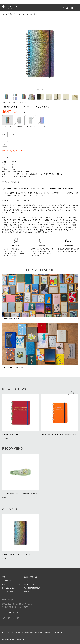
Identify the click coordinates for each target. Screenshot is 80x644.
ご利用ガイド (7, 581)
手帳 (10, 14)
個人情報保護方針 (17, 632)
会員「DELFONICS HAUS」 (33, 588)
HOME (5, 14)
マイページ (27, 581)
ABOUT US (6, 632)
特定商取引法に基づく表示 (34, 632)
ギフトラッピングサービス (11, 584)
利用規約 (47, 632)
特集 (4, 577)
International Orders (9, 588)
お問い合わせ (13, 612)
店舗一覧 (27, 592)
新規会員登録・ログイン (32, 577)
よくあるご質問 (8, 592)
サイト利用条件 (57, 632)
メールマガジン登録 (30, 584)
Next (77, 55)
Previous (3, 55)
